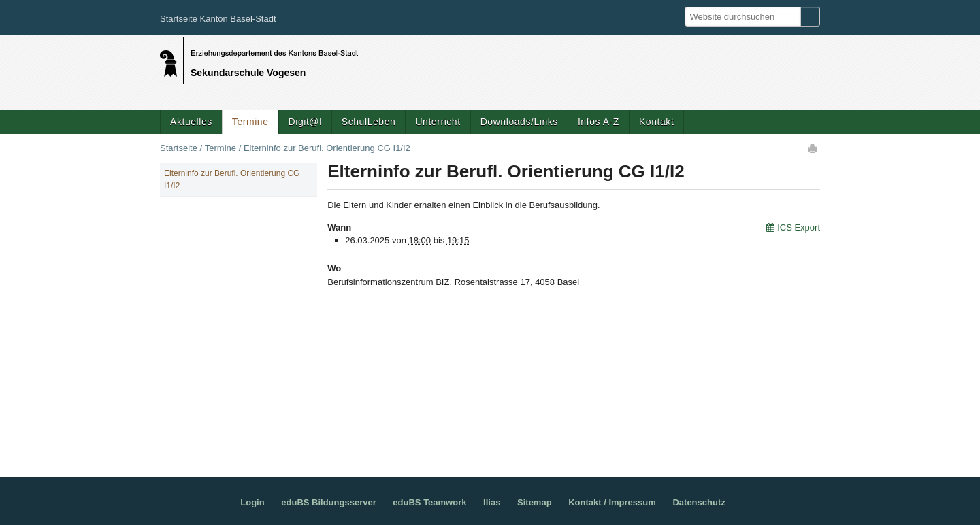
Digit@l (305, 122)
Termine (250, 122)
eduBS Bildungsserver (328, 502)
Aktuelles (191, 122)
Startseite (179, 148)
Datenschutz (699, 502)
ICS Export (799, 227)
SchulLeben (369, 122)
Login (252, 502)
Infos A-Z (599, 122)
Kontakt (656, 122)
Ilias (492, 502)
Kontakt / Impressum (612, 502)
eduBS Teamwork (429, 502)
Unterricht (438, 122)
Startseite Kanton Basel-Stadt (218, 19)
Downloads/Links (519, 122)
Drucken (813, 148)
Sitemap (535, 502)
